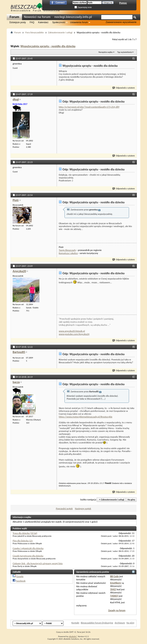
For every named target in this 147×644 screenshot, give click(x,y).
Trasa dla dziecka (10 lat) (25, 533)
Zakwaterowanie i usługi (60, 32)
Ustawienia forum (79, 22)
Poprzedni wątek (64, 508)
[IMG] (113, 589)
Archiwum (120, 623)
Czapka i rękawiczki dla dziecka (28, 548)
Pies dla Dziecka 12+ (23, 541)
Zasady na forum (117, 610)
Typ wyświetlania (125, 52)
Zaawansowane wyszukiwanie (121, 22)
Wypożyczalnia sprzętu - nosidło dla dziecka (48, 46)
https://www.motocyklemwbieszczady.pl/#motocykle (86, 417)
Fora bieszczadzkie (34, 32)
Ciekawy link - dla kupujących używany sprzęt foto (38, 563)
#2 (134, 94)
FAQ (32, 22)
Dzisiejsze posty (18, 22)
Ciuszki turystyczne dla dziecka (28, 556)
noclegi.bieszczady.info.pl (73, 17)
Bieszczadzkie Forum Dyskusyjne (97, 623)
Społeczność (59, 22)
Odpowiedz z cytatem (124, 88)
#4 (134, 195)
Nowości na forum (37, 17)
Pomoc (123, 3)
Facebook (21, 581)
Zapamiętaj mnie (83, 7)
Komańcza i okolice (68, 253)
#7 (134, 377)
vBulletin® (73, 636)
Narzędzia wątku (106, 52)
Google (20, 576)
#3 (134, 162)
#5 (134, 266)
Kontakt (75, 623)
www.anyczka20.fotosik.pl (72, 331)
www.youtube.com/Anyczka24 (74, 334)
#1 (134, 58)
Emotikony (116, 583)
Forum (14, 17)
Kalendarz (43, 22)
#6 (134, 347)
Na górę (131, 500)
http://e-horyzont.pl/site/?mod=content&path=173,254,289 (89, 107)
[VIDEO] (114, 596)
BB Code (114, 576)
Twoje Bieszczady (67, 250)
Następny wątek (83, 508)
